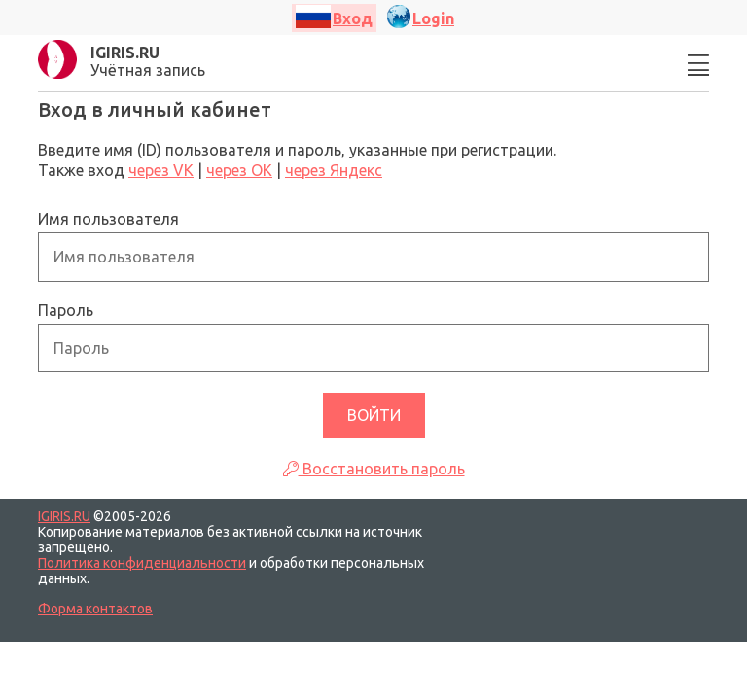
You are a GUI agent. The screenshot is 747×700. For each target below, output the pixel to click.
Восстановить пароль (374, 469)
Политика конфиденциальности (142, 563)
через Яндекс (334, 170)
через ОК (239, 170)
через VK (161, 170)
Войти (374, 415)
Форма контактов (95, 609)
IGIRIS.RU (64, 516)
